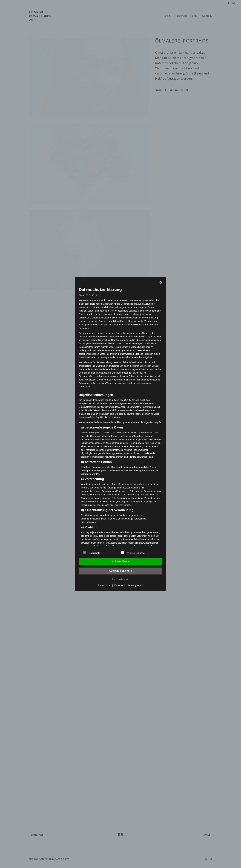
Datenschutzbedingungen (129, 586)
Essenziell (91, 553)
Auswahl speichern (120, 571)
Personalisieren (120, 580)
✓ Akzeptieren (120, 562)
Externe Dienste (133, 553)
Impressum (104, 586)
